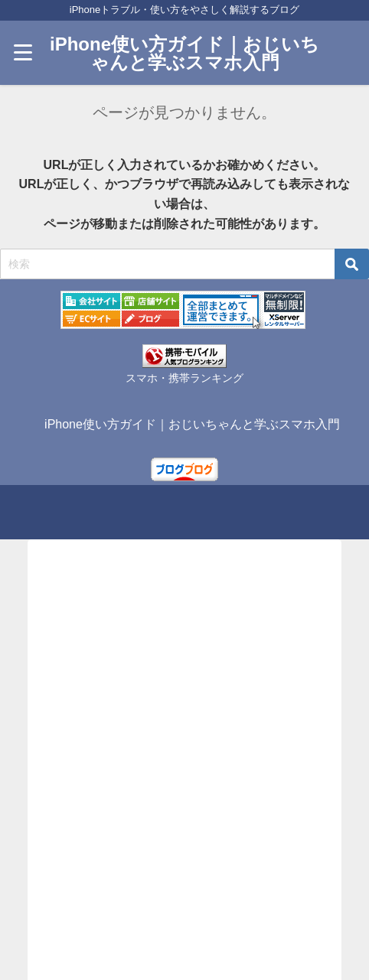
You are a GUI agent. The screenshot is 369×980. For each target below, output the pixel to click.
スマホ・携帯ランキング (184, 378)
